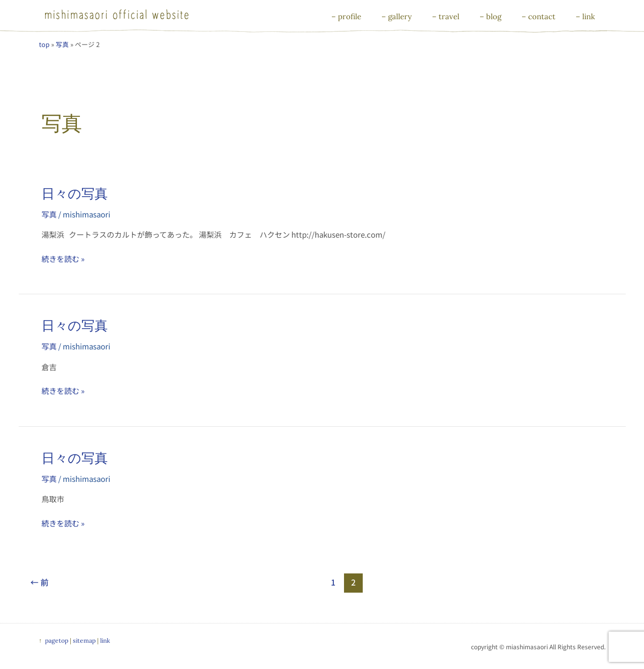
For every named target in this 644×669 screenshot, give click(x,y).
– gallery (397, 16)
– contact (539, 16)
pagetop (57, 640)
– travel (446, 16)
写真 (62, 44)
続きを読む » (63, 258)
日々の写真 (75, 193)
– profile (346, 16)
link (105, 640)
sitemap (84, 640)
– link (585, 16)
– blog (490, 16)
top (44, 44)
